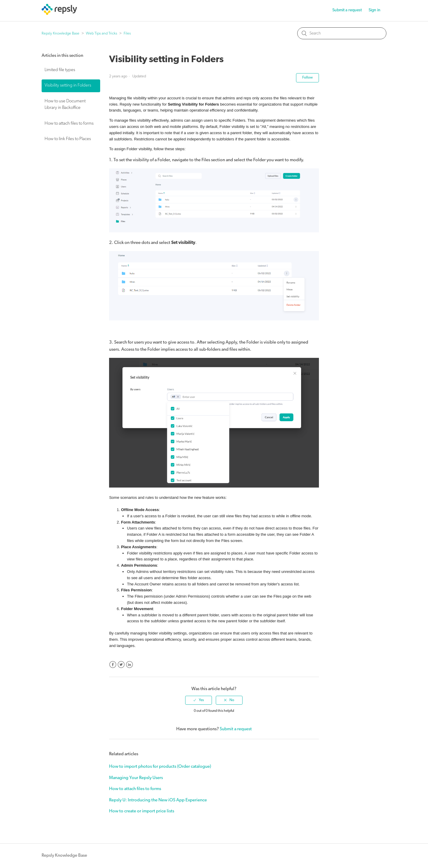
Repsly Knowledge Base (60, 33)
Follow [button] (307, 78)
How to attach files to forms (69, 124)
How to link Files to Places (68, 139)
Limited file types (60, 70)
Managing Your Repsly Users (136, 778)
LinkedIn (129, 665)
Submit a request (347, 10)
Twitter (121, 665)
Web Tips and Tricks (102, 33)
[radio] (199, 700)
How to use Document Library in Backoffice (65, 105)
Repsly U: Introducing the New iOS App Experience (158, 800)
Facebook (113, 665)
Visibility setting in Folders (68, 86)
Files (127, 33)
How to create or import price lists (142, 811)
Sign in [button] (374, 10)
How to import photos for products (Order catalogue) (160, 767)
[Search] (342, 33)
